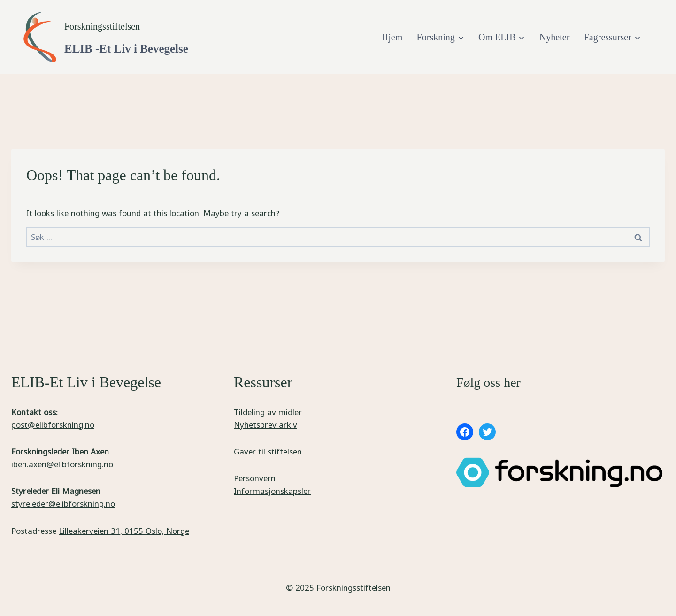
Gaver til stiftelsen (268, 451)
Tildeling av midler (268, 412)
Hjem (392, 37)
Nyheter (554, 37)
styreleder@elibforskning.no (63, 504)
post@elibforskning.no (53, 425)
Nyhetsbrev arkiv (265, 425)
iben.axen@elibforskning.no (62, 464)
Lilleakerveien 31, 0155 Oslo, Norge (124, 531)
